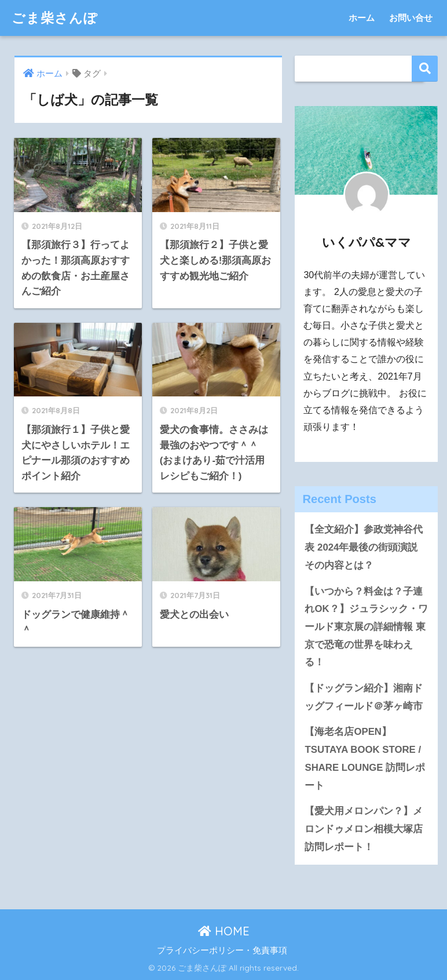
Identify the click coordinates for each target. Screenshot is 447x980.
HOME (224, 931)
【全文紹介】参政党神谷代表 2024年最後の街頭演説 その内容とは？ (364, 547)
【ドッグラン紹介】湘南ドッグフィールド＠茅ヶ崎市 (364, 697)
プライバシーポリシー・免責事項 (222, 950)
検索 (425, 69)
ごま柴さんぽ (55, 18)
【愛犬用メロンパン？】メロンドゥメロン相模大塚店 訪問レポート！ (364, 829)
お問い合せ (411, 18)
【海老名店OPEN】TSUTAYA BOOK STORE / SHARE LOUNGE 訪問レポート (365, 758)
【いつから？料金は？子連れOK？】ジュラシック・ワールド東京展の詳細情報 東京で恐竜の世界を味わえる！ (366, 627)
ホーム (362, 18)
